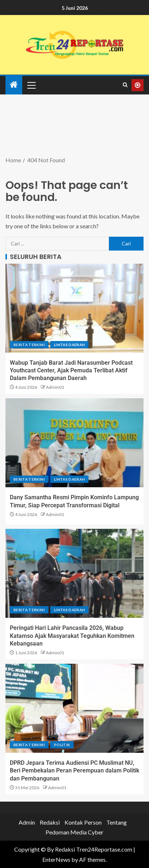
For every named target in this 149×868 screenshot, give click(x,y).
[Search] (125, 85)
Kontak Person (83, 822)
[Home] (14, 85)
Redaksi (50, 822)
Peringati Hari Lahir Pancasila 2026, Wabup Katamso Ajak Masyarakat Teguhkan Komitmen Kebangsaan (72, 636)
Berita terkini (29, 345)
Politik (62, 745)
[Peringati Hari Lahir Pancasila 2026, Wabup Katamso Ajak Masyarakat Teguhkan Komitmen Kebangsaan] (74, 573)
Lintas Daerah (70, 345)
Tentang (117, 822)
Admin (27, 822)
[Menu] (31, 85)
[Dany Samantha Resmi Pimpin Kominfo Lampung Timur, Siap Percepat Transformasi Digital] (74, 443)
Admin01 (55, 387)
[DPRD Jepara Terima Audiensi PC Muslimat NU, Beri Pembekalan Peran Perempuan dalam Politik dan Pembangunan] (74, 708)
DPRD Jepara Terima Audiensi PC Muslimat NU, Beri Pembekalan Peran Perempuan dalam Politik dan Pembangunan (74, 771)
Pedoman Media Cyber (74, 832)
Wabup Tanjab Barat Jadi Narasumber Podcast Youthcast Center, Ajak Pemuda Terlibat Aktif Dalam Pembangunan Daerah (71, 371)
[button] (31, 85)
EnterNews (56, 859)
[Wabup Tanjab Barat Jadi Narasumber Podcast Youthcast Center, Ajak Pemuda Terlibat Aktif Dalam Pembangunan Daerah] (74, 308)
